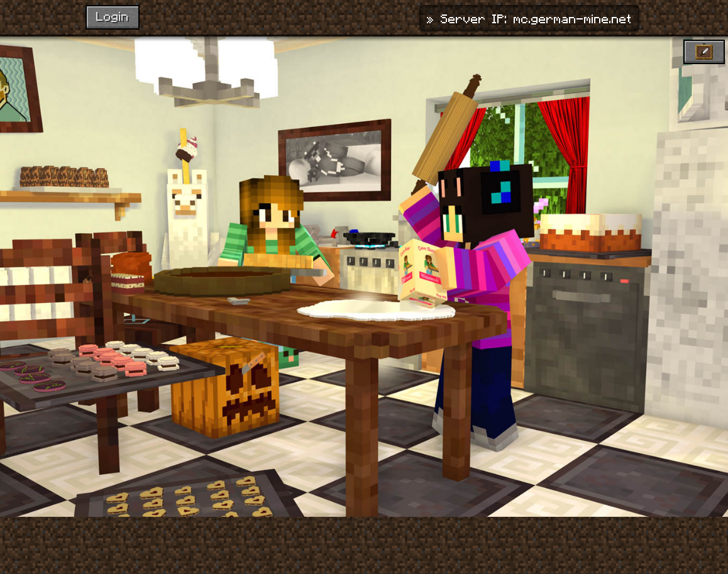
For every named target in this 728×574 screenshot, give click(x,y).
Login (113, 16)
